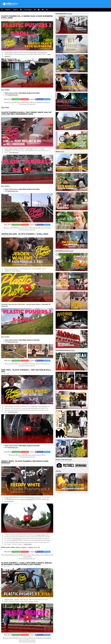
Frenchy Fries (42, 555)
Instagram (25, 99)
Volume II (24, 547)
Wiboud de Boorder (45, 638)
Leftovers (31, 547)
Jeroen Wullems (16, 271)
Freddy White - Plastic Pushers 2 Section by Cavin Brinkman (25, 462)
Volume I (18, 547)
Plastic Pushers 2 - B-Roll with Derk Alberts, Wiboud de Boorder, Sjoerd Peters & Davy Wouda (26, 564)
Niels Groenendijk (46, 228)
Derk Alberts (34, 638)
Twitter (48, 99)
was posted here (9, 501)
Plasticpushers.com (13, 95)
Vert (33, 406)
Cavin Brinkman (14, 153)
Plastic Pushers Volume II (12, 53)
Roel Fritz (44, 406)
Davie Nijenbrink (43, 53)
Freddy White (29, 149)
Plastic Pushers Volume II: (22, 93)
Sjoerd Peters (23, 640)
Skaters (8, 10)
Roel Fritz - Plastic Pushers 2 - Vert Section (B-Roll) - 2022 (27, 371)
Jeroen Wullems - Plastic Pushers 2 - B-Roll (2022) (25, 234)
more (70, 14)
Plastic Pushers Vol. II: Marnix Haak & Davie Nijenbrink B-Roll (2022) (27, 17)
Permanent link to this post (28, 104)
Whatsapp (17, 99)
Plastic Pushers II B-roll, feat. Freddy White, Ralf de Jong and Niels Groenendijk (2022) (26, 113)
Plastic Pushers (10, 102)
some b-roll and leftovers (27, 499)
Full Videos (28, 10)
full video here (10, 499)
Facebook (40, 99)
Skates (15, 10)
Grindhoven (8, 271)
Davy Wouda (32, 640)
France (50, 555)
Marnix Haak (33, 53)
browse (69, 460)
